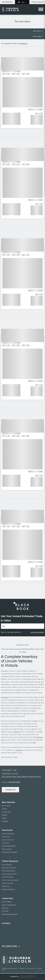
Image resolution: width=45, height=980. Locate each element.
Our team (4, 697)
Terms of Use (31, 968)
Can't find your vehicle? (37, 632)
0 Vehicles (23, 44)
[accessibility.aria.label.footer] (28, 977)
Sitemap (23, 968)
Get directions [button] (9, 946)
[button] (7, 2)
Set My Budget (37, 36)
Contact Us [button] (10, 790)
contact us (19, 750)
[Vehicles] (23, 626)
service (16, 732)
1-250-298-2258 (14, 782)
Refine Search (37, 31)
